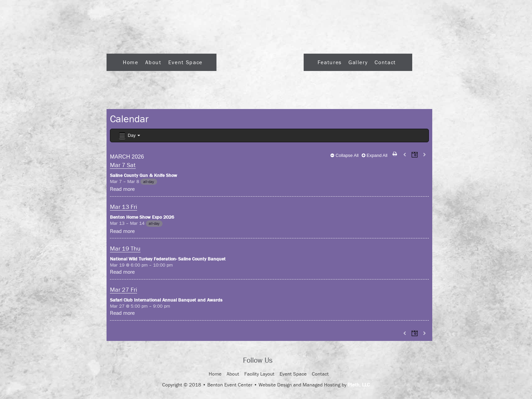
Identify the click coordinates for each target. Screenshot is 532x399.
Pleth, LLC (359, 385)
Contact (385, 62)
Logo (260, 60)
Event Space (185, 62)
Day (129, 136)
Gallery (358, 62)
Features (330, 62)
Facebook (284, 361)
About (153, 62)
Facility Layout (259, 374)
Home (131, 62)
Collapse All (345, 155)
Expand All (375, 155)
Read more (122, 189)
